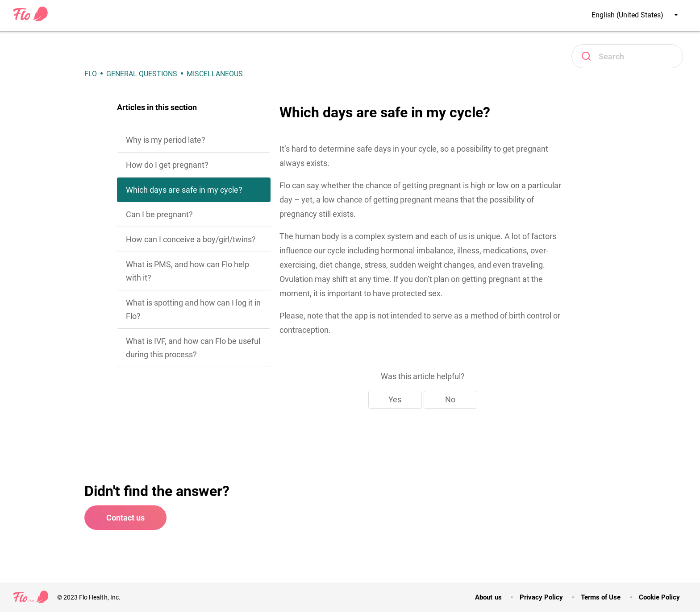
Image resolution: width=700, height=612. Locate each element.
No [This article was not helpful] (450, 399)
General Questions (142, 74)
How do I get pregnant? (167, 165)
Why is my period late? (166, 140)
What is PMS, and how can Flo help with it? (187, 271)
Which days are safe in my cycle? (184, 190)
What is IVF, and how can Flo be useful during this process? (193, 348)
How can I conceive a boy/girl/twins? (191, 239)
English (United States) (635, 15)
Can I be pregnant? (159, 214)
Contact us (125, 518)
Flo (91, 74)
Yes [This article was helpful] (395, 399)
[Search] (627, 56)
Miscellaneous (215, 74)
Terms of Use (601, 597)
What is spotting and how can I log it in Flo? (193, 309)
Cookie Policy (659, 597)
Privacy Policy (541, 597)
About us (488, 597)
